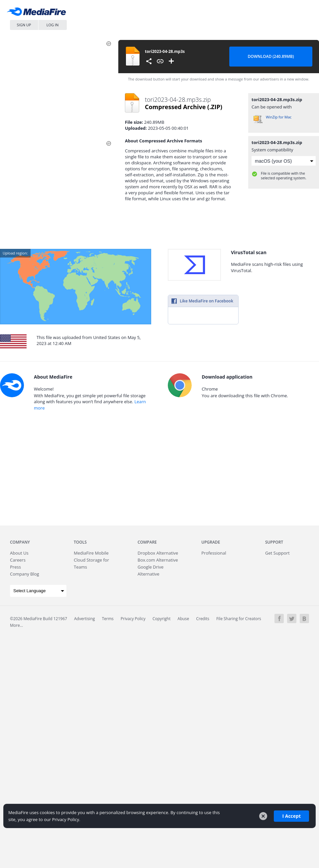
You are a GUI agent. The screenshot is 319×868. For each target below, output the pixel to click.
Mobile (91, 553)
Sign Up (24, 25)
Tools (80, 542)
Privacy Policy (133, 619)
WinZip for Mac (279, 117)
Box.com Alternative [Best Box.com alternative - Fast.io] (158, 560)
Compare (147, 542)
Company (20, 542)
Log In (53, 25)
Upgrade (211, 542)
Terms (108, 619)
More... (16, 625)
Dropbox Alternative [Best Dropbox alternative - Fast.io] (158, 553)
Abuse (183, 619)
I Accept (291, 816)
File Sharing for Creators (239, 619)
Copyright (161, 619)
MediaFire (38, 13)
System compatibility (272, 150)
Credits (203, 619)
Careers (18, 560)
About (19, 553)
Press (15, 567)
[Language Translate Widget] (38, 591)
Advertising (85, 619)
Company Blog (25, 574)
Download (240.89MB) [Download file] (271, 56)
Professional (214, 553)
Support (274, 542)
